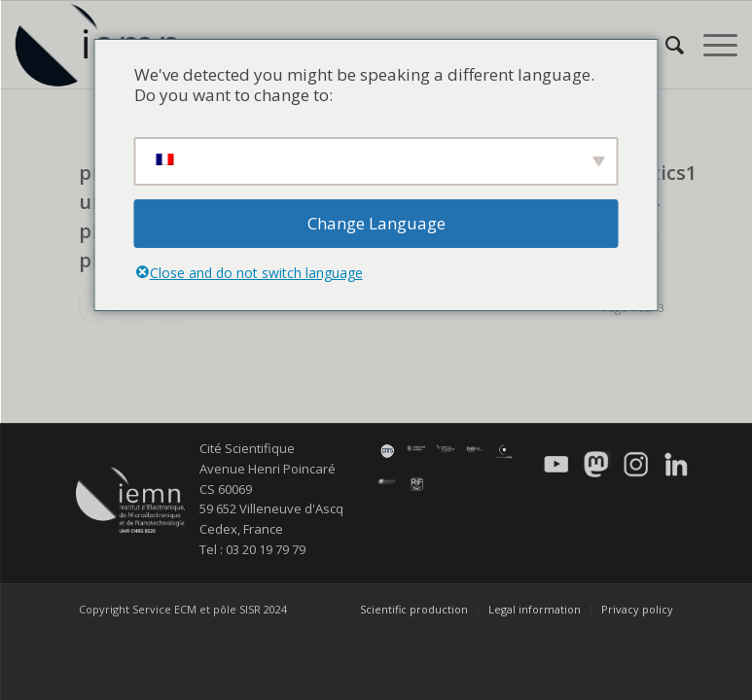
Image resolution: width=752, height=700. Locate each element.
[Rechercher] (665, 45)
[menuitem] (665, 45)
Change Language (376, 223)
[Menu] (711, 45)
